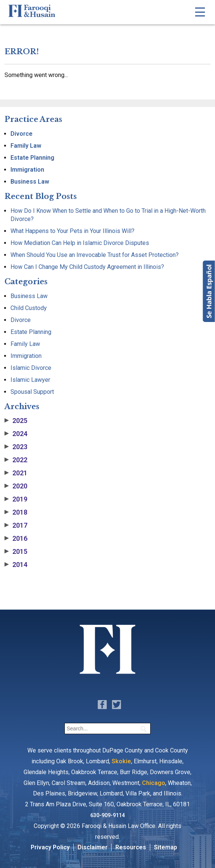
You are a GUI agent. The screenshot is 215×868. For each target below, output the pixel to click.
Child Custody (29, 308)
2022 (16, 460)
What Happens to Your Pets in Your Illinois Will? (72, 231)
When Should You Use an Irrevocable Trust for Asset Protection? (95, 255)
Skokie (121, 761)
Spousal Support (32, 392)
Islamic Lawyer (30, 380)
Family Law (26, 146)
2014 (16, 565)
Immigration (27, 170)
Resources (131, 847)
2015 (16, 552)
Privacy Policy (50, 847)
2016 (16, 539)
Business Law (30, 182)
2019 (16, 499)
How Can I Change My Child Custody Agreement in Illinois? (87, 267)
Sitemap (166, 847)
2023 (16, 447)
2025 (16, 421)
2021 (16, 473)
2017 (16, 525)
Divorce (22, 134)
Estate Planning (32, 158)
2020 (16, 486)
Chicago (154, 783)
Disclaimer (93, 847)
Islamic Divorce (31, 368)
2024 (16, 434)
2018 (16, 512)
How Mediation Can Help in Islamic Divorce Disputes (80, 243)
